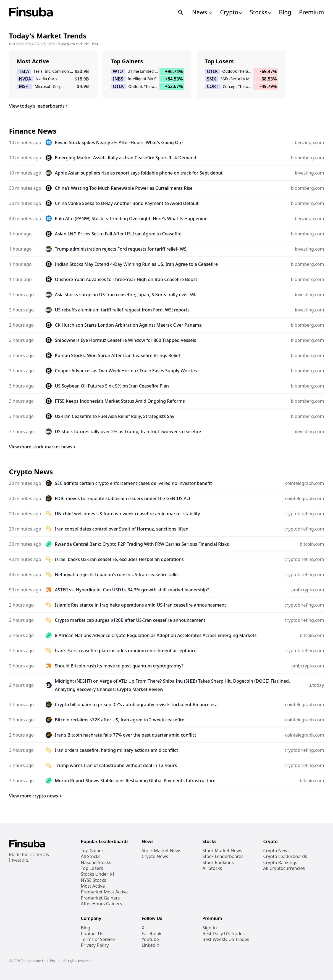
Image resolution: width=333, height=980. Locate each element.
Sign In (210, 928)
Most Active (93, 886)
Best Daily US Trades (224, 934)
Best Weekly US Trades (226, 939)
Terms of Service (98, 939)
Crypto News (155, 856)
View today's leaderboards (39, 106)
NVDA (25, 79)
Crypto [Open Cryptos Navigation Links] (231, 12)
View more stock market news (43, 447)
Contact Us (92, 934)
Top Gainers (93, 851)
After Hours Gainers (102, 904)
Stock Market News (162, 851)
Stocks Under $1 (98, 874)
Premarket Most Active (104, 892)
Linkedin (151, 945)
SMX (212, 79)
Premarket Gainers (100, 898)
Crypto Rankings (280, 863)
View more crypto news (36, 796)
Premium (311, 12)
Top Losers (92, 868)
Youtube (150, 939)
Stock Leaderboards (223, 856)
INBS (118, 79)
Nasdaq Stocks (96, 863)
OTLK (119, 86)
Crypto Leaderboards (285, 856)
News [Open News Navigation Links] (202, 12)
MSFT (25, 86)
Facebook (152, 934)
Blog (285, 12)
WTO (118, 72)
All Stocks (91, 856)
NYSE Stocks (94, 880)
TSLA (24, 72)
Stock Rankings (218, 863)
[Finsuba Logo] (31, 12)
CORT (213, 86)
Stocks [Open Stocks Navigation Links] (260, 12)
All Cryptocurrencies (284, 868)
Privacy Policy (95, 945)
